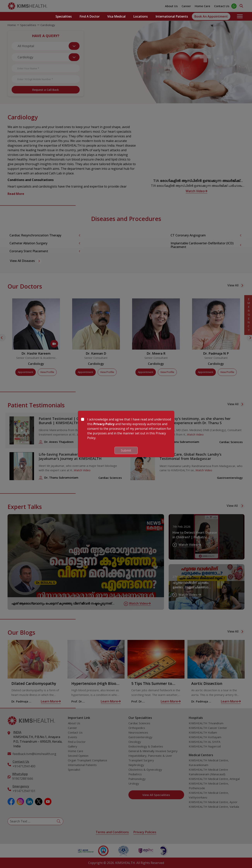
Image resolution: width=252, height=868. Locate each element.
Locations (141, 16)
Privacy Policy (104, 424)
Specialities (64, 16)
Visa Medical (116, 16)
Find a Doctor (90, 16)
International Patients (172, 16)
